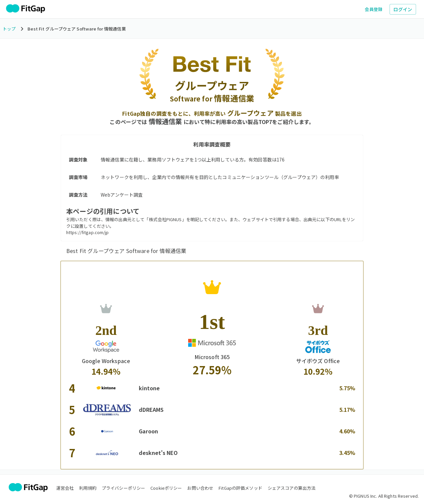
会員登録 (374, 9)
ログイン (403, 9)
